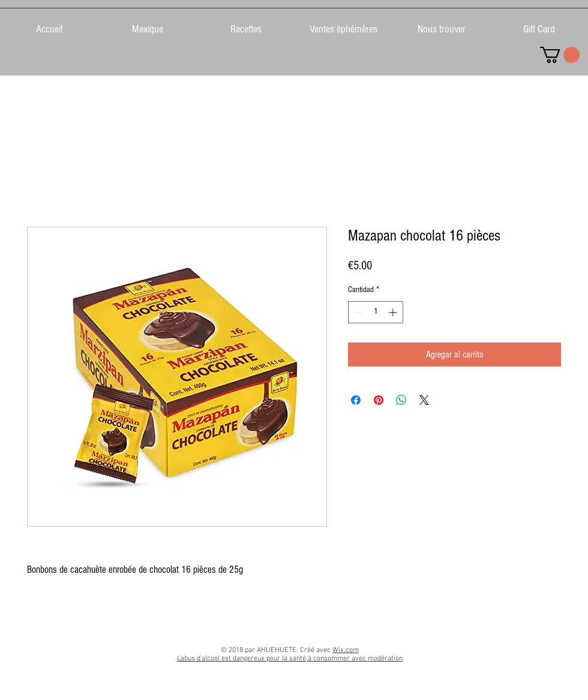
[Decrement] (357, 312)
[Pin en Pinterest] (379, 400)
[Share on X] (424, 400)
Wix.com (346, 650)
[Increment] (394, 312)
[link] (560, 55)
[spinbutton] (376, 312)
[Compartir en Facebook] (356, 400)
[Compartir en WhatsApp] (401, 400)
